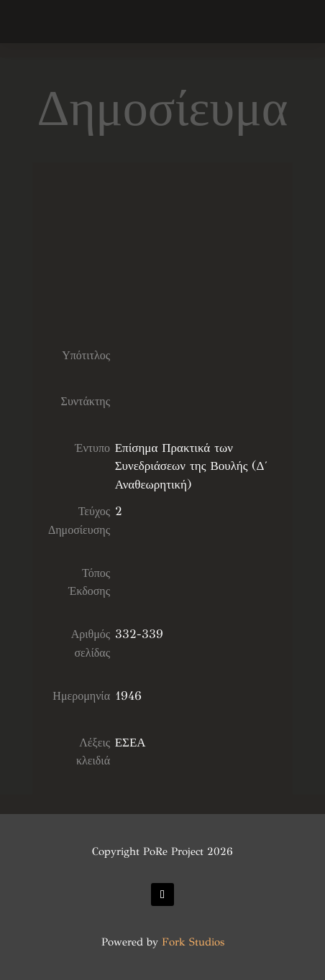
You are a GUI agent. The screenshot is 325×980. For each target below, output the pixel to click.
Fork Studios (193, 942)
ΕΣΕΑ (131, 743)
